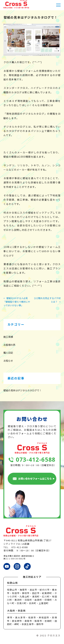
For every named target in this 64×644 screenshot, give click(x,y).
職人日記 (8, 353)
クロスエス (54, 635)
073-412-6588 (36, 460)
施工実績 (8, 337)
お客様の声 (9, 345)
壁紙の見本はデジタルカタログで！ (23, 390)
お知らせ (8, 361)
